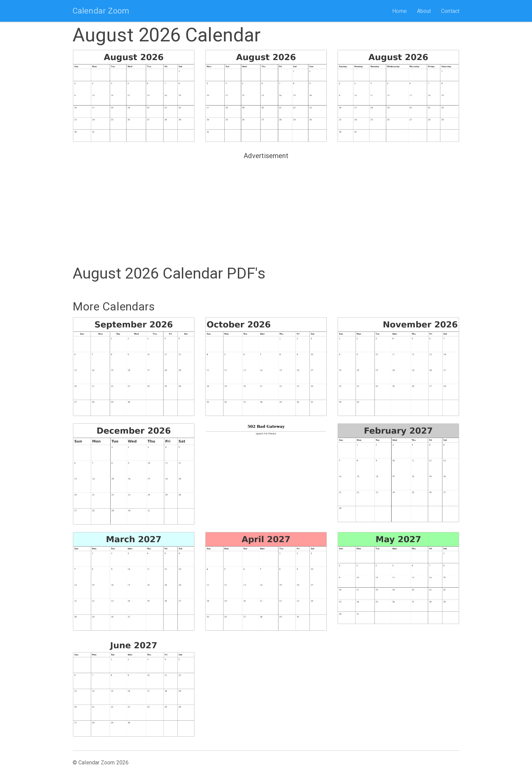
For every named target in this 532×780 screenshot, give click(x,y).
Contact (450, 11)
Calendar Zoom (101, 11)
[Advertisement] (266, 210)
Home (399, 11)
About (424, 11)
